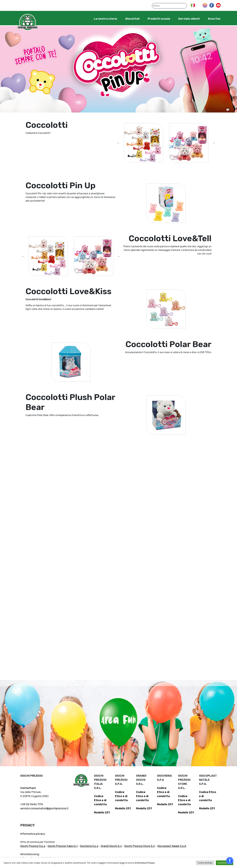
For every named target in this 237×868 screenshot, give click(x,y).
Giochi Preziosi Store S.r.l (140, 846)
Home (85, 19)
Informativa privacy (33, 834)
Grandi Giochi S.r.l (111, 846)
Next (214, 143)
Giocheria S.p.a (89, 846)
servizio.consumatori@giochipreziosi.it (44, 808)
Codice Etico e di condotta (100, 800)
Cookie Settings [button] (205, 863)
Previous (118, 143)
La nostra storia (105, 19)
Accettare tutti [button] (225, 863)
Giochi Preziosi (28, 22)
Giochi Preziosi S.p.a (33, 846)
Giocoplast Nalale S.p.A (172, 846)
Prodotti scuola (159, 19)
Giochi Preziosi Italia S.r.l (63, 846)
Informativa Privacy (145, 863)
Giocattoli (132, 19)
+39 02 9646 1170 (32, 804)
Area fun (214, 19)
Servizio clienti (189, 19)
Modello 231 (102, 813)
